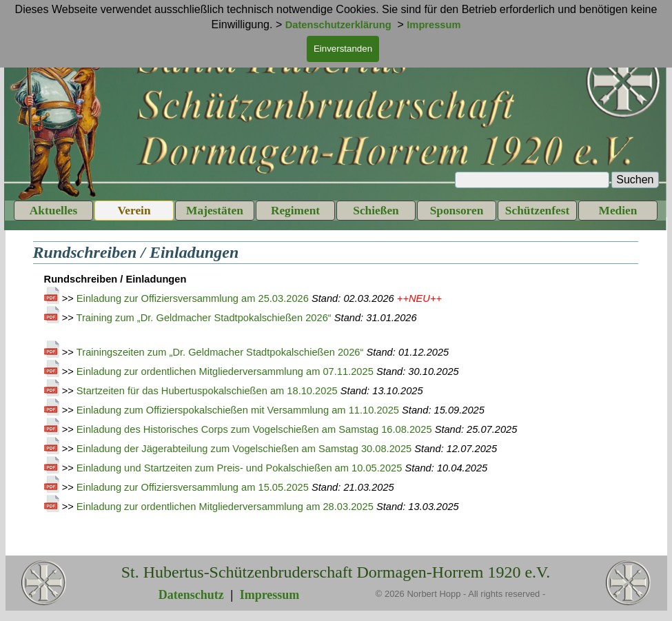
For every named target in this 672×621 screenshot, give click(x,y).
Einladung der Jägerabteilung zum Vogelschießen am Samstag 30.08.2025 (244, 449)
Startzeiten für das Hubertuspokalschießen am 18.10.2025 (207, 391)
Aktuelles (53, 211)
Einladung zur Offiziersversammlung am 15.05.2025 (193, 487)
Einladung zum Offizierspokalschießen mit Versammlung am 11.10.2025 (238, 410)
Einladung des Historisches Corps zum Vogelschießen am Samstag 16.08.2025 (254, 429)
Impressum (270, 595)
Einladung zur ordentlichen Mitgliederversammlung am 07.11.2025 (225, 371)
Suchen (635, 180)
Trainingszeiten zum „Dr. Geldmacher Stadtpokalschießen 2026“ (220, 352)
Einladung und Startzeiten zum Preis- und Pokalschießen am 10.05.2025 (240, 468)
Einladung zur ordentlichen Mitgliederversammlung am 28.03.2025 (225, 507)
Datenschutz (191, 595)
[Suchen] (532, 180)
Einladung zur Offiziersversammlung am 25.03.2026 (193, 298)
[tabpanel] (336, 408)
